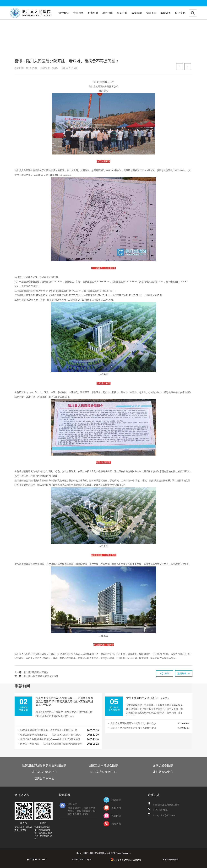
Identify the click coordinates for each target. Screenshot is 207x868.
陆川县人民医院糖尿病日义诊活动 (41, 676)
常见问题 (112, 816)
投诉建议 (112, 800)
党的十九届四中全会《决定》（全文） (148, 698)
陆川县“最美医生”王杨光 (36, 672)
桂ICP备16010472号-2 (81, 860)
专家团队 (78, 13)
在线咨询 (112, 808)
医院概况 (137, 13)
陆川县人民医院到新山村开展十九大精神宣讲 (133, 728)
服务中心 (122, 13)
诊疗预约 (64, 13)
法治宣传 (180, 13)
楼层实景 (112, 824)
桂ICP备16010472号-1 (37, 860)
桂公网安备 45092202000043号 (126, 860)
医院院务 (166, 13)
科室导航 (93, 13)
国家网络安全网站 (170, 860)
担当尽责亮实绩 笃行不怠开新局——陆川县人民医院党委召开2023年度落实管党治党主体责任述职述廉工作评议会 (64, 701)
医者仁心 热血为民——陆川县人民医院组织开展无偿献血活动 (51, 744)
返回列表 (184, 674)
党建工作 (151, 13)
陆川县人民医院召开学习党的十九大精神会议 (133, 723)
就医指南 (108, 13)
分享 (167, 674)
